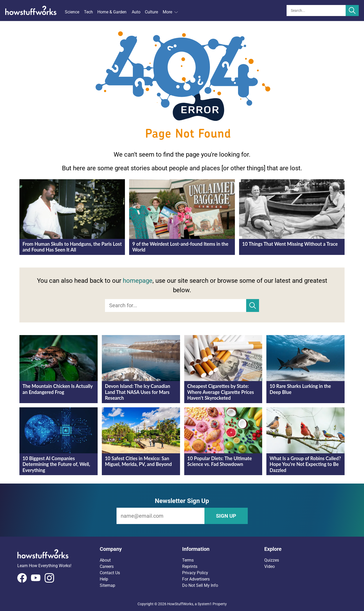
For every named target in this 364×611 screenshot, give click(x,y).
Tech (88, 12)
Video (270, 566)
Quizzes (272, 560)
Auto (136, 12)
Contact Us (110, 573)
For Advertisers (196, 579)
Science (72, 12)
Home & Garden (112, 12)
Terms (188, 560)
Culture (151, 12)
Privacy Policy (195, 573)
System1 (205, 604)
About (105, 560)
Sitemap (107, 585)
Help (104, 579)
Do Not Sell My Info (200, 585)
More (170, 12)
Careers (107, 566)
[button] (141, 549)
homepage (138, 281)
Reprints (190, 566)
